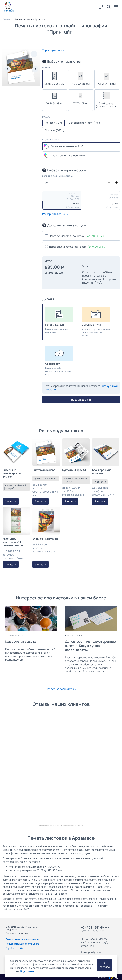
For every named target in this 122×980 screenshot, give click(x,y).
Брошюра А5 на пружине (102, 472)
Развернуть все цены (55, 214)
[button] (109, 7)
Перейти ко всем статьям (61, 689)
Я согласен (105, 965)
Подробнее (27, 971)
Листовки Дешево (44, 470)
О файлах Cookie (14, 948)
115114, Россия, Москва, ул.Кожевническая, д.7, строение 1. (95, 942)
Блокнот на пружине (45, 539)
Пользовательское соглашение (22, 944)
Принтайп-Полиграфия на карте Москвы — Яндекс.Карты (61, 825)
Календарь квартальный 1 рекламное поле (13, 542)
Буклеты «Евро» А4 (74, 470)
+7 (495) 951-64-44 (95, 927)
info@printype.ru (91, 952)
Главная (7, 19)
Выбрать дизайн (81, 400)
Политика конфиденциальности (23, 939)
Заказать (11, 501)
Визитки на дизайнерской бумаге (12, 473)
